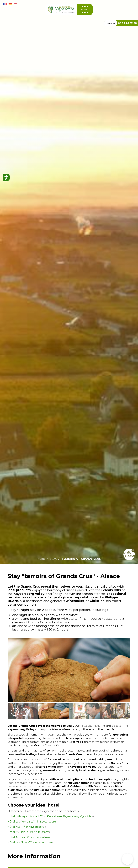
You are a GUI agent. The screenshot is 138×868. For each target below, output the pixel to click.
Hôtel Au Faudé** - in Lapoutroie (30, 837)
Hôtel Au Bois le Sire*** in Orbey (29, 832)
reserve (111, 23)
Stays (53, 559)
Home (41, 559)
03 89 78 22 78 (127, 23)
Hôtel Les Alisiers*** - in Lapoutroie (31, 842)
